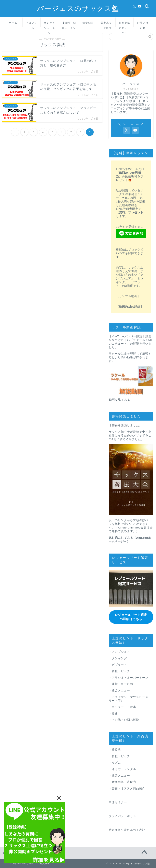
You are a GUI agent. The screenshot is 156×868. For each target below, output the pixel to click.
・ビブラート (118, 665)
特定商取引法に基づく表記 (127, 830)
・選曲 (113, 713)
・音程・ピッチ (119, 671)
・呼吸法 (115, 750)
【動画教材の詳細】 (130, 307)
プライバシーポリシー (124, 816)
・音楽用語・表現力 (122, 782)
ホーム (13, 23)
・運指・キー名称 (121, 684)
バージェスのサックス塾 (78, 8)
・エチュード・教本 (122, 707)
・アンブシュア (119, 652)
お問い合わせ (143, 24)
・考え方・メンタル (122, 769)
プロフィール (31, 24)
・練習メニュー (119, 690)
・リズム (115, 763)
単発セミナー (118, 802)
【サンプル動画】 (128, 296)
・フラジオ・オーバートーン (128, 677)
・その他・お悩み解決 (124, 720)
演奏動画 (88, 23)
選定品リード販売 (106, 24)
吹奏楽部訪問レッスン (125, 24)
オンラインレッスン (50, 24)
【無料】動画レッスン (69, 24)
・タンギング (118, 658)
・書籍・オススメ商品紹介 (127, 788)
